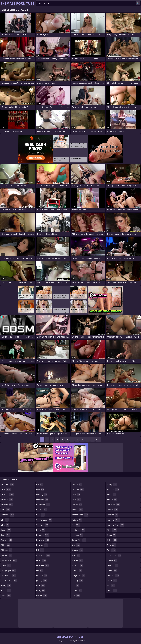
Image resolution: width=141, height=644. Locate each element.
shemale (113, 520)
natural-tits (79, 540)
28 (93, 439)
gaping (42, 510)
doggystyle (8, 570)
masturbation (80, 515)
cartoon (7, 540)
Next (98, 439)
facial (6, 596)
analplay (7, 500)
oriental (77, 560)
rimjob (112, 500)
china (6, 545)
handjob (43, 535)
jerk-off (42, 575)
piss (75, 586)
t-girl (112, 530)
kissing (42, 596)
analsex (7, 505)
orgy (76, 555)
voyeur (112, 570)
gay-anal (42, 525)
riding (112, 495)
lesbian (77, 505)
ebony (6, 586)
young (112, 591)
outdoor (77, 565)
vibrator (112, 565)
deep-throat (9, 560)
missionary (78, 530)
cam (6, 535)
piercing (77, 580)
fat (40, 484)
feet (40, 490)
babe (5, 510)
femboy (42, 495)
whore (112, 580)
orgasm (77, 550)
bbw (5, 525)
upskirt (112, 560)
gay (40, 515)
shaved (112, 510)
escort (6, 591)
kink (41, 586)
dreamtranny (9, 580)
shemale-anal (116, 525)
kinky (41, 591)
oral (76, 545)
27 (87, 439)
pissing (77, 591)
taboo (111, 535)
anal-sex (7, 495)
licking (77, 510)
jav (40, 570)
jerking (41, 580)
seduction (113, 505)
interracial (43, 555)
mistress (77, 535)
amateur (7, 484)
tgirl (111, 550)
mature (77, 520)
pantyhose (78, 575)
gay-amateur (44, 520)
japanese (43, 565)
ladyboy (78, 490)
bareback (8, 515)
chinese (7, 550)
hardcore (43, 540)
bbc (5, 520)
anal (6, 490)
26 (82, 439)
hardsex (42, 545)
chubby (6, 555)
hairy (41, 530)
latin (76, 500)
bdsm (6, 530)
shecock (112, 515)
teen (111, 545)
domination (9, 575)
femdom (42, 500)
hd (40, 550)
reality (112, 484)
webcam (113, 575)
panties (77, 570)
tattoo (112, 540)
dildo (6, 565)
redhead (113, 490)
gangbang (43, 505)
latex (76, 495)
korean (77, 484)
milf (76, 525)
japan (41, 560)
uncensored (114, 555)
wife (111, 586)
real (76, 596)
